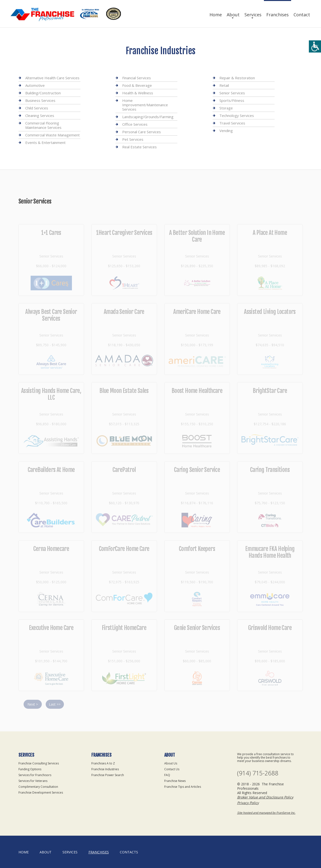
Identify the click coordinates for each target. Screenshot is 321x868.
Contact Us (172, 769)
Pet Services (133, 139)
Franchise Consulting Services (39, 763)
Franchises (278, 15)
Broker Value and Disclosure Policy (265, 797)
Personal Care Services (142, 132)
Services (253, 15)
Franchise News (175, 781)
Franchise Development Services (41, 793)
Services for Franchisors (35, 775)
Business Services (40, 100)
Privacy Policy (248, 803)
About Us (171, 763)
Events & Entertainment (45, 142)
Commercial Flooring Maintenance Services (43, 125)
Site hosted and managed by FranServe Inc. (266, 813)
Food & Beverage (137, 85)
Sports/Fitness (232, 100)
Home (216, 15)
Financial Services (137, 78)
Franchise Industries (105, 769)
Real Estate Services (139, 147)
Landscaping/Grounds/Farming (148, 117)
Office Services (135, 124)
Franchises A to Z (103, 763)
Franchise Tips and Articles (183, 787)
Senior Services (232, 93)
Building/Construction (43, 93)
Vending (226, 131)
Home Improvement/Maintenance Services (145, 105)
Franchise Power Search (108, 775)
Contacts (129, 852)
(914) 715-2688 (258, 773)
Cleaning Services (40, 115)
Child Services (37, 108)
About (233, 15)
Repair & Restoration (237, 78)
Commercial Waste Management (52, 135)
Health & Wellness (138, 93)
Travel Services (232, 123)
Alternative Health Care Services (52, 78)
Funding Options (30, 769)
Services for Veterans (33, 781)
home (24, 852)
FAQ (167, 775)
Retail (224, 85)
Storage (226, 108)
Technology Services (237, 115)
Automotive (35, 85)
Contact (302, 15)
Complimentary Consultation (38, 787)
